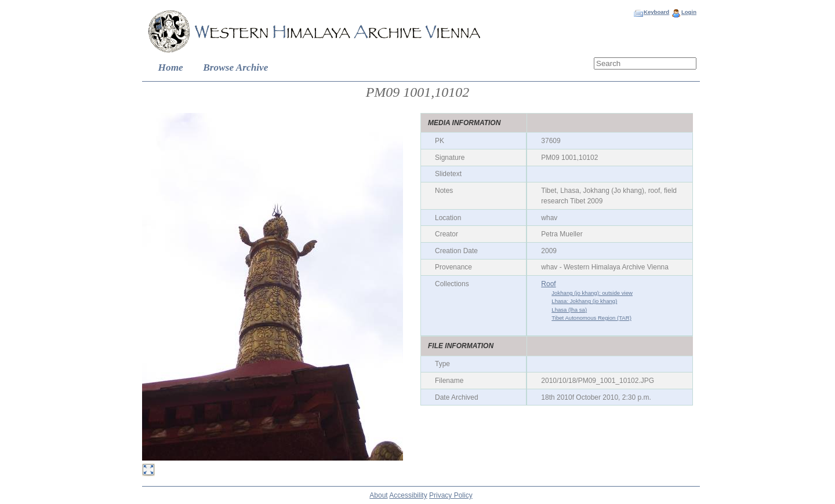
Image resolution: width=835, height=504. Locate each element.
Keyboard (656, 12)
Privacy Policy (451, 495)
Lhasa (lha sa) (569, 310)
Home (171, 67)
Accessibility (408, 495)
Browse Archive (235, 67)
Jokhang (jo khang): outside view (592, 293)
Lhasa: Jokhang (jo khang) (584, 301)
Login (689, 12)
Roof (548, 284)
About (378, 495)
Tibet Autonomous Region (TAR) (591, 318)
